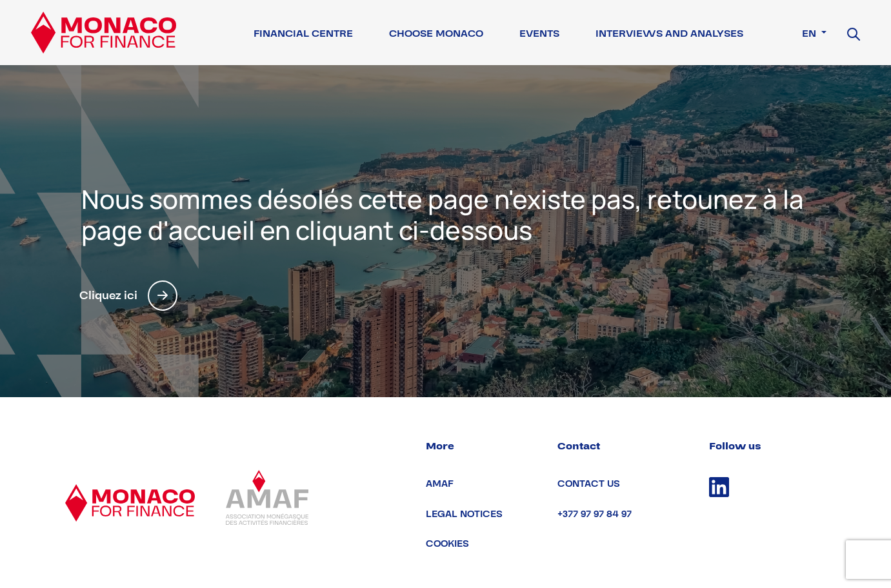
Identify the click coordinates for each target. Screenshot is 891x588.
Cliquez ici (128, 296)
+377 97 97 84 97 (595, 514)
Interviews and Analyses (669, 34)
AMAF (440, 484)
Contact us (589, 484)
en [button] (810, 34)
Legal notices (464, 514)
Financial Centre (303, 34)
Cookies (447, 544)
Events (539, 34)
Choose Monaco (436, 34)
